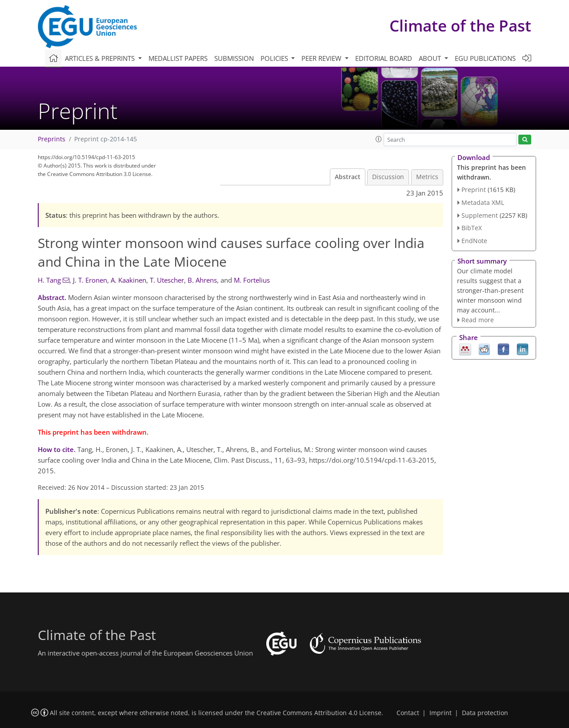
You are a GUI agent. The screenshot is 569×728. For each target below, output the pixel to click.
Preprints (52, 139)
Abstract (348, 177)
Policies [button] (275, 58)
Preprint (474, 190)
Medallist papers (178, 58)
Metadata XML (483, 202)
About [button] (431, 58)
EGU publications (485, 58)
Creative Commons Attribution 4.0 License (319, 713)
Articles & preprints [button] (101, 58)
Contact (408, 713)
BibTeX (472, 228)
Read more (478, 320)
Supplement (480, 215)
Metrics (427, 177)
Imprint (441, 713)
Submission (234, 58)
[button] (379, 139)
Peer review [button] (322, 58)
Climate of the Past (460, 26)
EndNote (474, 241)
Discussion (388, 177)
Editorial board (384, 58)
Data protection (485, 713)
